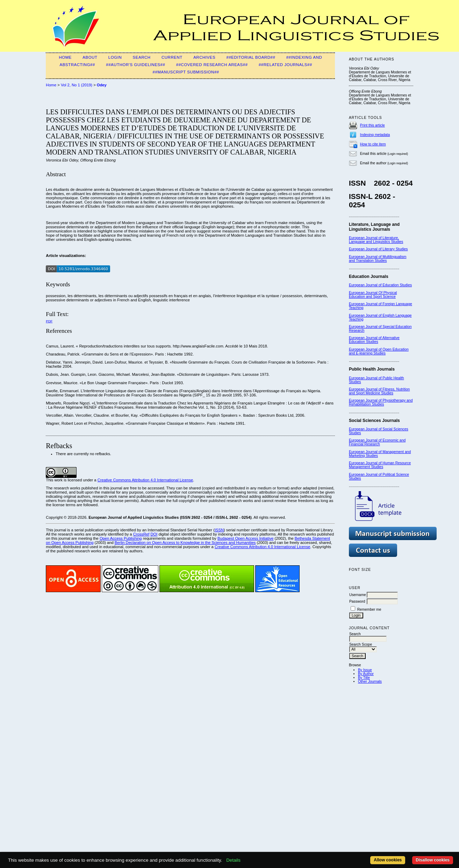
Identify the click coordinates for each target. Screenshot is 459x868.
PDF (49, 321)
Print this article (372, 125)
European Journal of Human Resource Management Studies (380, 465)
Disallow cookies (433, 860)
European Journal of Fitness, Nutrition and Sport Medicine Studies (379, 391)
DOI (154, 534)
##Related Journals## (285, 65)
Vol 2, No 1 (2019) (77, 85)
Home (65, 57)
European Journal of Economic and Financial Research (377, 442)
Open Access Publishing (121, 538)
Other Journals (370, 682)
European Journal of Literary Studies (378, 249)
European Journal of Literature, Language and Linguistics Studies (376, 240)
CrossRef (141, 534)
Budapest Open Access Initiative (245, 538)
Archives (204, 57)
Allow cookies (388, 860)
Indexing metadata (375, 135)
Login (115, 57)
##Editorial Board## (251, 57)
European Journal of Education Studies (380, 285)
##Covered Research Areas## (212, 65)
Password (357, 601)
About (90, 57)
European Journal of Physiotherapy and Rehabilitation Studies (381, 402)
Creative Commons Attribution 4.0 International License (145, 480)
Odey (102, 85)
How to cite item (373, 144)
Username (358, 595)
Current (172, 57)
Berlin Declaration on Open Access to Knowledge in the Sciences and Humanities (185, 543)
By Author (366, 674)
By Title (364, 678)
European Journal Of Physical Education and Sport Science (373, 295)
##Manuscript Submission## (186, 72)
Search (142, 57)
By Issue (365, 670)
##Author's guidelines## (135, 65)
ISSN (219, 530)
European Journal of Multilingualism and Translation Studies (378, 259)
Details (233, 860)
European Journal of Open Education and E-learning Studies (379, 351)
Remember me (369, 609)
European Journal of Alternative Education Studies (374, 340)
